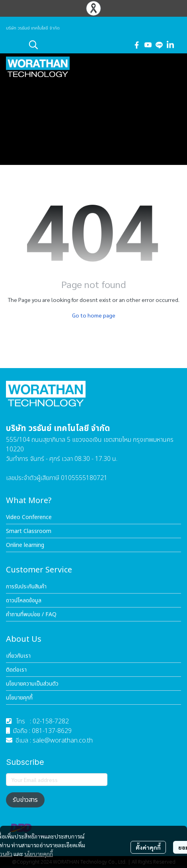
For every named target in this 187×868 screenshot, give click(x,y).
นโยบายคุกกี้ (39, 854)
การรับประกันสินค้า (26, 587)
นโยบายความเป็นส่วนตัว (32, 684)
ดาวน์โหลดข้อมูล (24, 601)
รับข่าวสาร (25, 800)
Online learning (25, 545)
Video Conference (29, 517)
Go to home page (94, 315)
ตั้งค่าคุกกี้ (148, 847)
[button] (76, 45)
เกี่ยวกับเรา (18, 656)
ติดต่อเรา (16, 670)
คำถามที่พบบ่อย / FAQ (31, 614)
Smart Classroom (29, 531)
